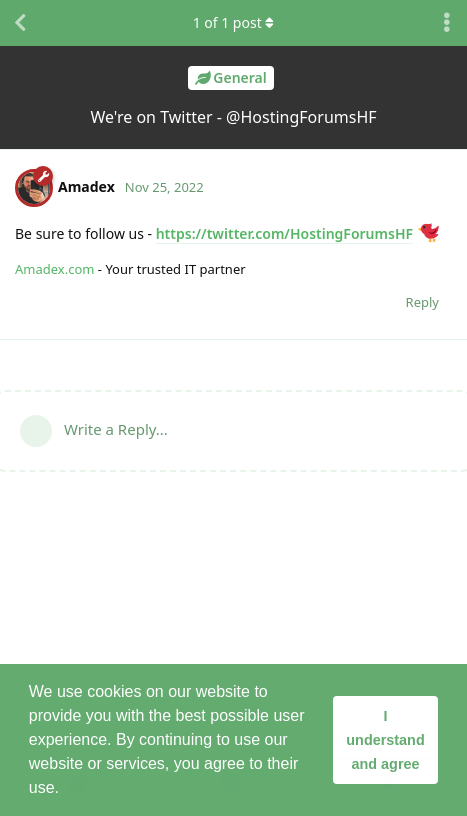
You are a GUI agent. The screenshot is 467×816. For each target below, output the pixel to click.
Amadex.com (54, 269)
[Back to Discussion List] (20, 23)
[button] (66, 790)
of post (234, 22)
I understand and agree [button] (385, 740)
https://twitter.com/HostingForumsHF (284, 233)
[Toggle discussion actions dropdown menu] (447, 23)
